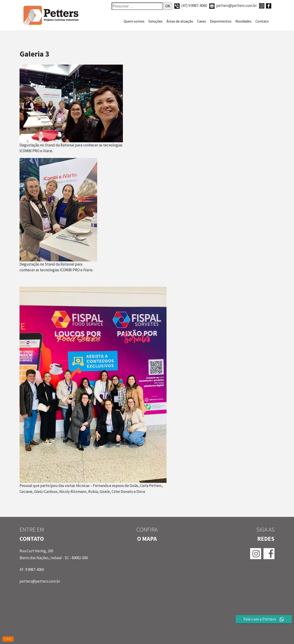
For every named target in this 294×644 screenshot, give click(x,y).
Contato (262, 21)
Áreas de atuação (180, 21)
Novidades (243, 21)
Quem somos (134, 21)
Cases (202, 21)
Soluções (155, 21)
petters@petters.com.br (233, 6)
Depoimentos (221, 21)
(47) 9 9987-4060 (191, 6)
